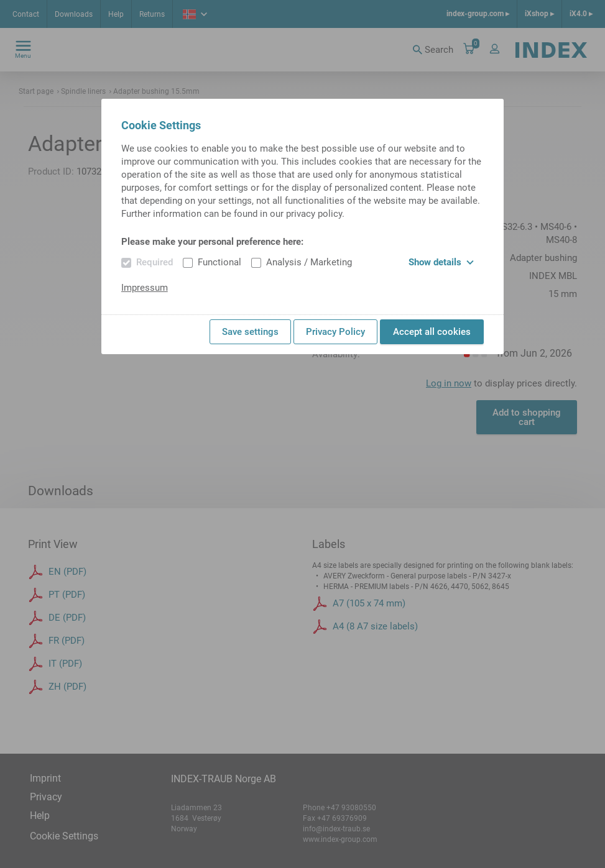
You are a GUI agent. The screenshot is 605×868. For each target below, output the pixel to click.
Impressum (145, 288)
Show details (441, 262)
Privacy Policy (335, 332)
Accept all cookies (432, 332)
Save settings (250, 332)
